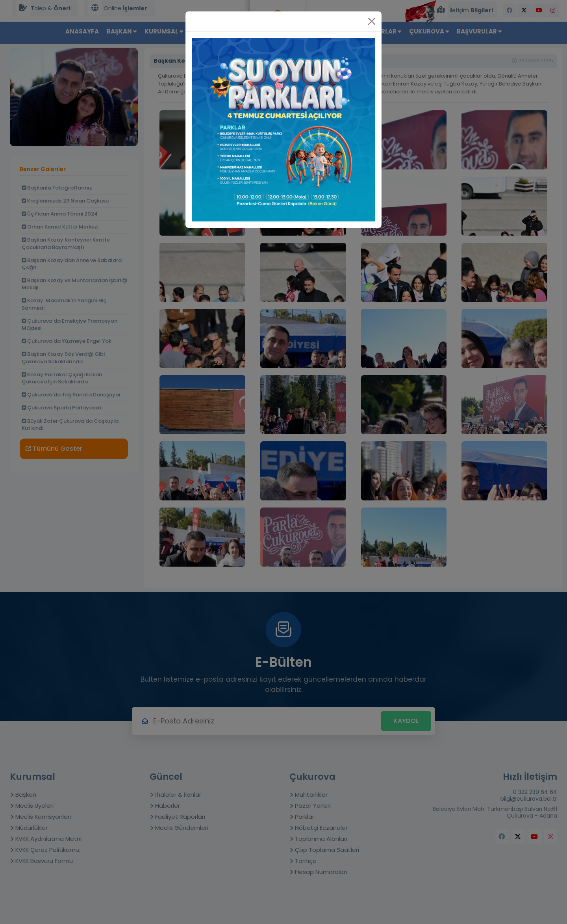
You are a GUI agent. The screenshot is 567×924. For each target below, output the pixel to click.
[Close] (372, 21)
